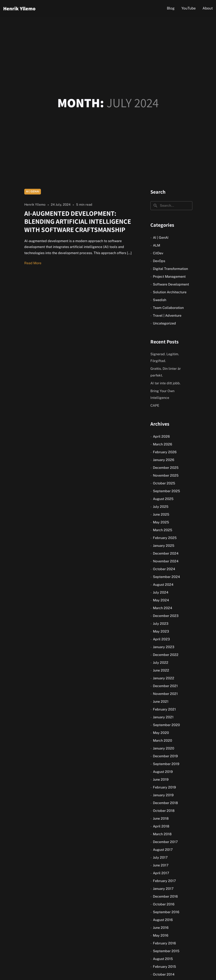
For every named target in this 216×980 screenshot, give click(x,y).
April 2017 (161, 873)
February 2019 (164, 787)
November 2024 (166, 561)
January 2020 (164, 748)
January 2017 (163, 889)
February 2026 (165, 452)
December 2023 (166, 616)
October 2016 (164, 904)
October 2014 (164, 974)
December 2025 (166, 468)
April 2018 (161, 826)
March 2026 (163, 444)
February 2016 (164, 943)
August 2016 (163, 920)
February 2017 (164, 881)
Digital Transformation (170, 269)
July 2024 (161, 592)
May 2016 (161, 935)
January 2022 (164, 678)
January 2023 (164, 647)
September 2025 (166, 491)
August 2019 (163, 772)
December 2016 (165, 896)
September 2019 (166, 764)
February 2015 (164, 967)
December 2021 (165, 686)
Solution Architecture (170, 292)
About (208, 8)
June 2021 (161, 702)
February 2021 (164, 709)
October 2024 (164, 569)
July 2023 (161, 624)
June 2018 (161, 818)
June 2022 (161, 670)
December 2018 (165, 803)
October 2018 (164, 811)
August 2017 (163, 850)
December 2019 (165, 756)
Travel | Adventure (167, 316)
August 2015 (163, 959)
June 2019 (161, 780)
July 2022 (161, 663)
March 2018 (162, 834)
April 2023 (161, 639)
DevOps (159, 261)
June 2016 (161, 928)
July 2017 (160, 857)
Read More (33, 263)
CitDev (158, 253)
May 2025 (161, 522)
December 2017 (165, 842)
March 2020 (163, 741)
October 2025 (164, 483)
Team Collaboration (168, 308)
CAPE (155, 406)
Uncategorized (164, 323)
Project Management (169, 277)
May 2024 (161, 600)
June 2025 (161, 514)
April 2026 (161, 436)
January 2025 (164, 546)
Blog (171, 8)
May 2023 (161, 631)
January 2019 (163, 795)
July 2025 (161, 507)
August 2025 (163, 499)
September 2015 (166, 951)
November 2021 (165, 694)
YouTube (189, 8)
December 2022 (166, 655)
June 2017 (161, 865)
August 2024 (163, 585)
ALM (157, 245)
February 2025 (165, 538)
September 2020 (166, 725)
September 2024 (166, 577)
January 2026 (164, 460)
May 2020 (161, 733)
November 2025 (166, 475)
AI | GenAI (33, 191)
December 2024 (166, 553)
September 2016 (166, 912)
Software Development (171, 284)
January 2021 (163, 717)
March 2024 (163, 608)
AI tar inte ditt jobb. (165, 383)
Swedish (160, 300)
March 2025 (163, 530)
